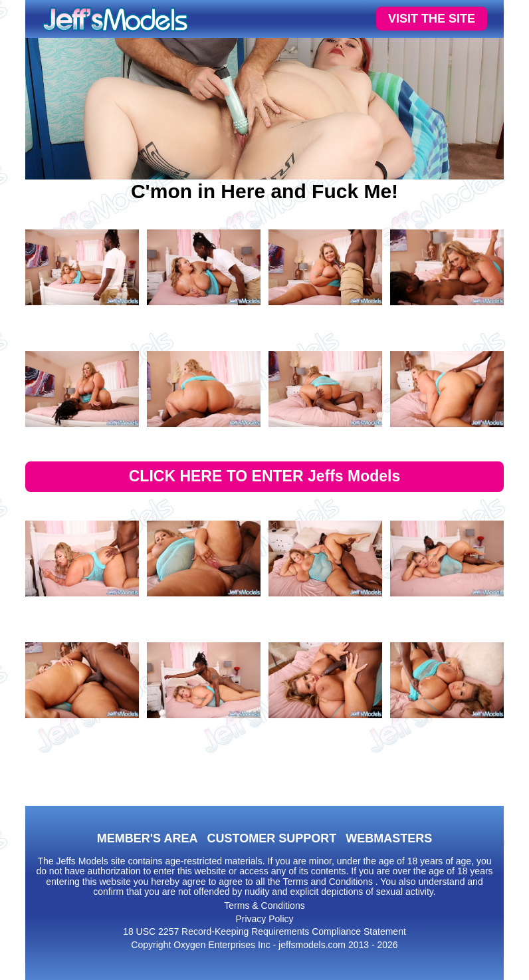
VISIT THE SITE (432, 19)
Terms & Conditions (264, 906)
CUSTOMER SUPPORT (271, 838)
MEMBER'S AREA (148, 838)
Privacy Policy (264, 919)
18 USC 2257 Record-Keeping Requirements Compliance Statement (264, 931)
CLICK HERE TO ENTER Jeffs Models (265, 476)
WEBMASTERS (389, 838)
